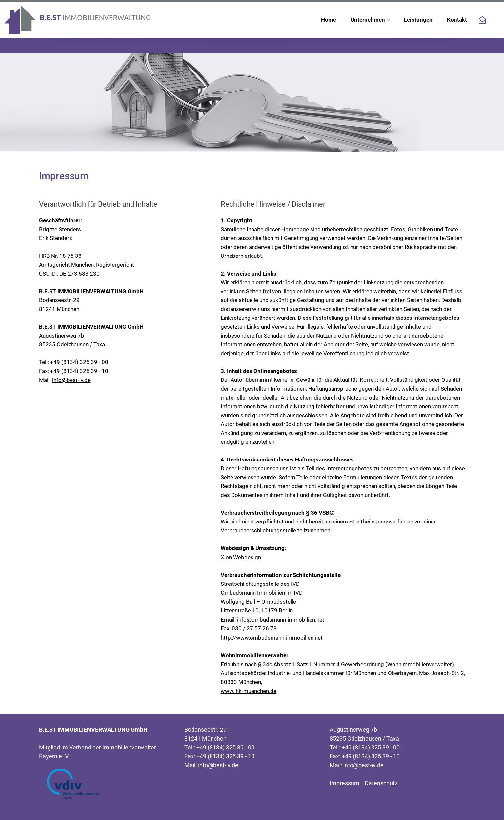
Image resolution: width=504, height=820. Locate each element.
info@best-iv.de (71, 380)
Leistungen (418, 20)
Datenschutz (381, 783)
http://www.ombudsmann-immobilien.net (272, 638)
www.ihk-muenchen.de (249, 691)
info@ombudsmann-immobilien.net (281, 620)
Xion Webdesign (241, 557)
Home (329, 20)
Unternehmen (370, 20)
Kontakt (457, 20)
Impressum (344, 783)
